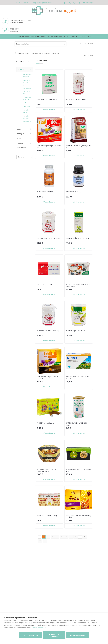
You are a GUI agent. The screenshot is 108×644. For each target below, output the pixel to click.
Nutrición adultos (26, 111)
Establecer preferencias (54, 635)
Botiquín (21, 134)
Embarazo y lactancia (27, 98)
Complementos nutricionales (27, 87)
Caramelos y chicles (27, 81)
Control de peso (26, 93)
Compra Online (37, 53)
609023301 (22, 3)
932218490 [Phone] (14, 29)
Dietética (47, 53)
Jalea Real (56, 53)
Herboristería (27, 103)
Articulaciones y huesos (27, 76)
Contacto (74, 37)
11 (85, 537)
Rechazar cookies (77, 635)
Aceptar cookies (31, 635)
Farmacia (19, 36)
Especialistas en (32, 37)
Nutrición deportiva (26, 117)
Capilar (20, 143)
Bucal (19, 139)
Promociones (56, 37)
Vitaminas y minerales (27, 123)
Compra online (86, 37)
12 (40, 541)
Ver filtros (87, 44)
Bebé (19, 129)
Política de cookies (39, 628)
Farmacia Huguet (23, 53)
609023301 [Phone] (14, 31)
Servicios (45, 37)
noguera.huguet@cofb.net (42, 3)
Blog (66, 37)
